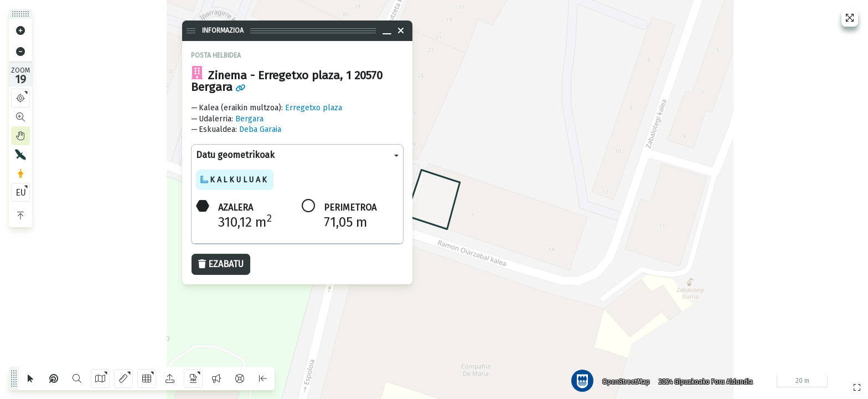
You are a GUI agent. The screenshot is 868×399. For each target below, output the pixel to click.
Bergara (249, 119)
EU (21, 193)
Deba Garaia (260, 129)
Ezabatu (221, 264)
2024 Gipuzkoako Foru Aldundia (704, 380)
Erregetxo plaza (314, 108)
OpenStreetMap (624, 380)
